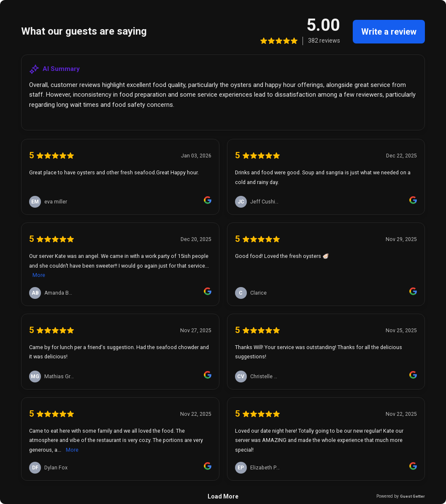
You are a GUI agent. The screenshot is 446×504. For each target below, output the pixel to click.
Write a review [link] (389, 32)
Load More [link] (223, 496)
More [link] (39, 275)
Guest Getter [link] (412, 496)
